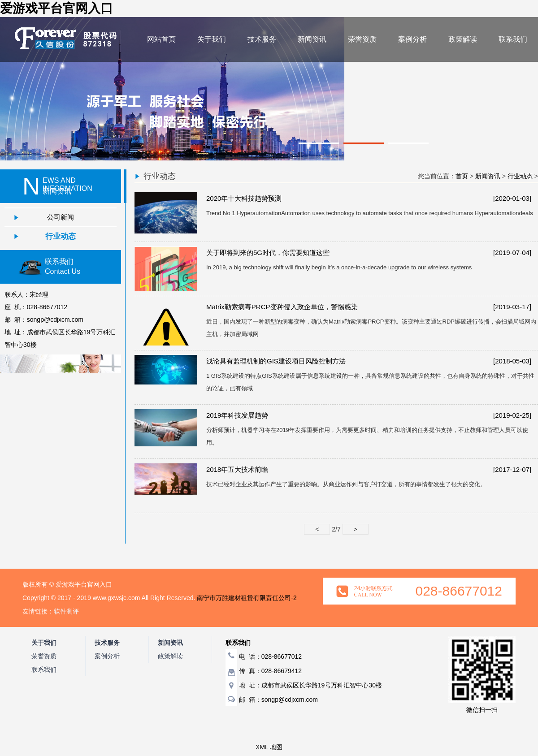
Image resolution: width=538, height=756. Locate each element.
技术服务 (262, 39)
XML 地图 (269, 747)
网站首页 (161, 39)
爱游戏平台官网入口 (56, 8)
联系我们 (513, 39)
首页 (462, 176)
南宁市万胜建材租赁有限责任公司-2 (247, 598)
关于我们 (212, 39)
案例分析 (412, 39)
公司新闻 (61, 217)
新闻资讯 (312, 39)
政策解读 (463, 39)
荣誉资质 (362, 39)
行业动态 (61, 236)
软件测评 (66, 611)
